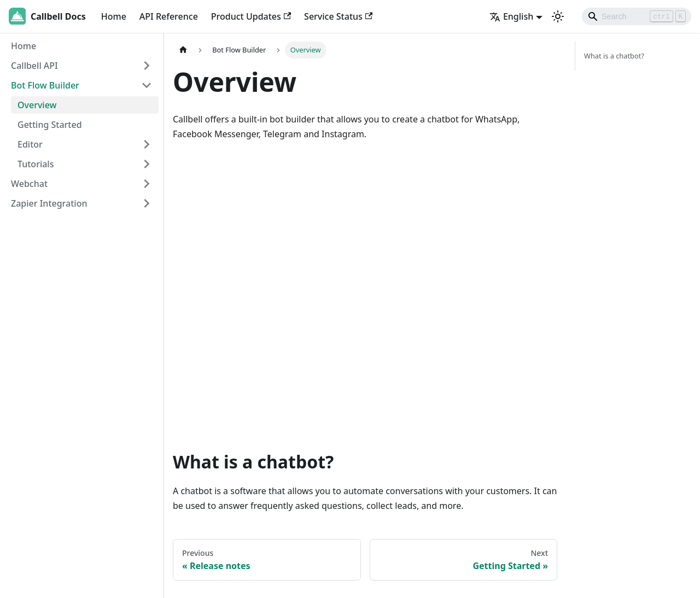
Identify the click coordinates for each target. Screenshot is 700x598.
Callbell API (34, 66)
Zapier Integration (49, 203)
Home (114, 16)
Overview (37, 105)
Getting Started (50, 125)
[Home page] (183, 50)
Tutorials (36, 164)
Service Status (338, 16)
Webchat (29, 184)
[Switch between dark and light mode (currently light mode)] (558, 16)
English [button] (511, 16)
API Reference (169, 16)
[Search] (637, 16)
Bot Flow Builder (45, 85)
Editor (30, 144)
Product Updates (251, 16)
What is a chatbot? (614, 56)
